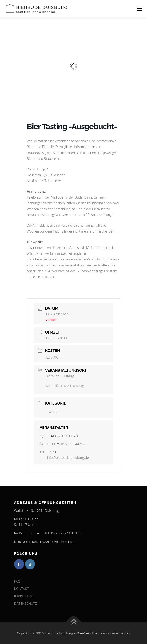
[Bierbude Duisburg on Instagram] (30, 564)
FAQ (17, 581)
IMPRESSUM (24, 596)
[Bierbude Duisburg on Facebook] (19, 564)
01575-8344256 (73, 444)
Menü (139, 9)
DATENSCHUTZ (26, 603)
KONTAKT (22, 588)
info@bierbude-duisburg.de (68, 457)
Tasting (53, 412)
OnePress (84, 633)
